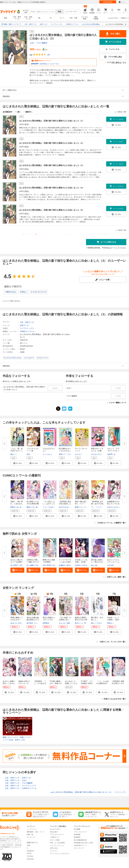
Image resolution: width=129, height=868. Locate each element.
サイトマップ (79, 848)
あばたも (14, 623)
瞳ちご (94, 623)
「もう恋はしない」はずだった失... (49, 504)
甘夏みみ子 (71, 623)
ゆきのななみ (64, 507)
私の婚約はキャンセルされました (65, 451)
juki (96, 565)
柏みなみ (39, 507)
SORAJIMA (24, 565)
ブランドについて (80, 832)
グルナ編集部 (42, 43)
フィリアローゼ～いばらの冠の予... (65, 562)
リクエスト (54, 851)
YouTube (30, 856)
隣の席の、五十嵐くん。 (97, 619)
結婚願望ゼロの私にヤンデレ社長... (113, 504)
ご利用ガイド (125, 18)
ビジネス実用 (85, 18)
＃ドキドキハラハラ (39, 292)
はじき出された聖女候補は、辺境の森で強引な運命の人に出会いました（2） (52, 143)
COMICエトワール (27, 331)
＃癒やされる (10, 292)
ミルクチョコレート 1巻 (33, 450)
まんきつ (78, 454)
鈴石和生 (30, 623)
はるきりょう (54, 507)
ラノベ (62, 18)
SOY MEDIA (47, 565)
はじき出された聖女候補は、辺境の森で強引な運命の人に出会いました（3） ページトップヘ (88, 792)
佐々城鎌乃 (31, 565)
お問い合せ (54, 848)
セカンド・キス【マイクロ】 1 (113, 450)
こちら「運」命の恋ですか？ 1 (17, 450)
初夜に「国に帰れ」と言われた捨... (17, 504)
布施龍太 (62, 565)
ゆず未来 (110, 565)
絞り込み (26, 12)
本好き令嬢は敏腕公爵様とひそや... (33, 620)
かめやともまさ (113, 507)
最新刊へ (29, 112)
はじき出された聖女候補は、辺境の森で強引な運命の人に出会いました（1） (52, 121)
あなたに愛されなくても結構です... (17, 562)
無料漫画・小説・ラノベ (36, 832)
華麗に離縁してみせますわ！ (17, 619)
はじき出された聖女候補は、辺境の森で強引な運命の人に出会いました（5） (52, 210)
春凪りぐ (62, 454)
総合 (6, 18)
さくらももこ (48, 454)
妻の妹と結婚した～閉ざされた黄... (97, 562)
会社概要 (77, 829)
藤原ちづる (31, 507)
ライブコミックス (27, 328)
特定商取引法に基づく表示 (84, 843)
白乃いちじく (23, 623)
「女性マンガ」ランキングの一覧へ (112, 642)
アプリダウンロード (57, 835)
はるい (33, 43)
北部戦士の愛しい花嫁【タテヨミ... (33, 562)
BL (40, 18)
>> (106, 234)
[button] (17, 463)
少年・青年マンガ (17, 18)
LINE (29, 845)
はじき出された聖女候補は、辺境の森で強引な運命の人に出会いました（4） (52, 188)
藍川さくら (79, 623)
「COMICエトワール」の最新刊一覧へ (111, 523)
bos (92, 565)
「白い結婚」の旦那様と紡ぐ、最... (65, 620)
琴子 (86, 623)
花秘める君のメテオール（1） (24, 682)
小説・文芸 (73, 18)
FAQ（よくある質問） (58, 843)
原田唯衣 (46, 623)
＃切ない (23, 292)
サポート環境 (55, 840)
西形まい (110, 623)
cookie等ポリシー (80, 845)
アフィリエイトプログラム (60, 854)
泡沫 (28, 454)
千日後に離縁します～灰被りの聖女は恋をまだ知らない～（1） (56, 684)
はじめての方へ (113, 18)
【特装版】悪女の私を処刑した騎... (65, 504)
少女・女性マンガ (28, 18)
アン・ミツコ (96, 507)
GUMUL (78, 565)
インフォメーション (57, 845)
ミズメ (69, 454)
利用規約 (77, 837)
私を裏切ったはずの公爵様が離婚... (33, 504)
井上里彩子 (15, 565)
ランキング (31, 837)
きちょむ (62, 623)
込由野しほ (111, 454)
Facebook (30, 859)
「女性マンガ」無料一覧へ (116, 577)
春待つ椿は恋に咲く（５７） (81, 503)
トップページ (32, 829)
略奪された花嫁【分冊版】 (49, 561)
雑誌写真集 (96, 18)
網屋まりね (15, 507)
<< (23, 234)
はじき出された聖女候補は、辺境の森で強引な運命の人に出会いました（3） (52, 165)
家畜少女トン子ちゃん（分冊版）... (97, 451)
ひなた (100, 623)
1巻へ (19, 112)
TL (51, 18)
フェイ (45, 507)
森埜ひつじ (79, 507)
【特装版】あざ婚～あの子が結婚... (97, 504)
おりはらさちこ (97, 454)
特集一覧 (30, 835)
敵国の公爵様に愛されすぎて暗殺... (81, 620)
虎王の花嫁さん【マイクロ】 (49, 619)
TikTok (29, 853)
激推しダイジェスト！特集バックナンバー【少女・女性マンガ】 (17, 739)
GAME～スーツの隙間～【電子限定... (113, 620)
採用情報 (77, 835)
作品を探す (54, 832)
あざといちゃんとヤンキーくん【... (113, 562)
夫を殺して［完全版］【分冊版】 (81, 562)
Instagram (30, 851)
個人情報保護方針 (80, 840)
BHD (68, 565)
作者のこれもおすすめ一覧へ (115, 699)
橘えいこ (14, 454)
